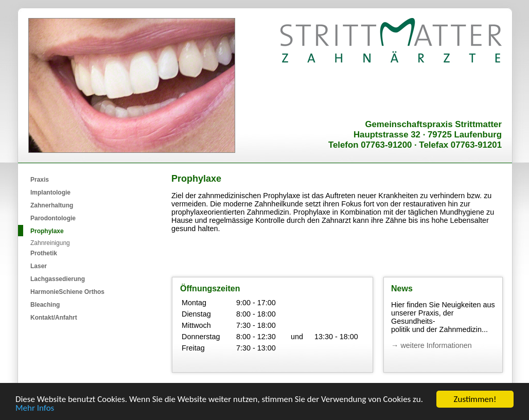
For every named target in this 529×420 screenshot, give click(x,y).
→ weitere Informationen (431, 345)
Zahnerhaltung (52, 205)
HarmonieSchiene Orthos (67, 292)
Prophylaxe (47, 231)
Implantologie (50, 192)
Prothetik (44, 253)
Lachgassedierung (58, 279)
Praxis (40, 180)
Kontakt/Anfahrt (54, 318)
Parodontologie (53, 218)
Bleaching (45, 305)
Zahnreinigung (50, 243)
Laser (39, 266)
